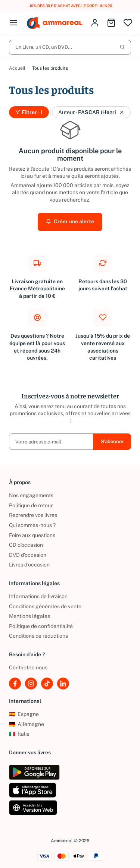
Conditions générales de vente (45, 606)
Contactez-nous (28, 667)
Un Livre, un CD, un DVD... (70, 47)
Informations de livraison (38, 596)
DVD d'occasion (28, 555)
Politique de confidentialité (41, 626)
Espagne (24, 714)
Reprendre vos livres (33, 515)
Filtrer (29, 112)
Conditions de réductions (38, 636)
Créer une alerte (70, 222)
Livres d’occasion (29, 565)
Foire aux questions (32, 535)
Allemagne (27, 724)
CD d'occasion (26, 545)
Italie (19, 734)
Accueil (17, 68)
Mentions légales (29, 616)
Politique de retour (31, 505)
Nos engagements (31, 495)
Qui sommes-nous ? (32, 525)
